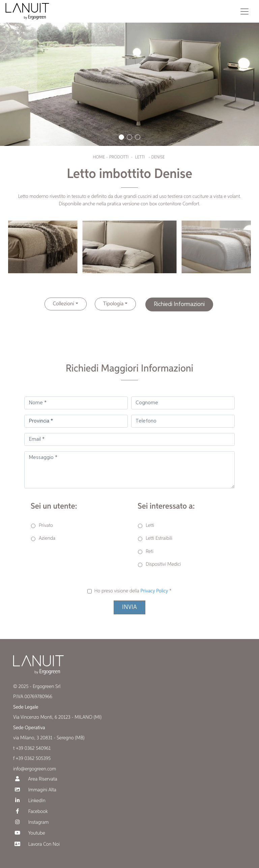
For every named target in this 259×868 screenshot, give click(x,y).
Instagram (31, 822)
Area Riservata (35, 779)
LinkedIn (29, 801)
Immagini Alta (35, 790)
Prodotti (119, 157)
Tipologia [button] (113, 304)
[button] (121, 137)
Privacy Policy (154, 591)
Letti (140, 157)
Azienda (47, 539)
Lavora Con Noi (36, 844)
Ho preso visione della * (133, 591)
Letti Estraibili (159, 539)
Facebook (31, 811)
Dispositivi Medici (163, 565)
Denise (158, 157)
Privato (46, 526)
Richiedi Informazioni (179, 304)
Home (99, 157)
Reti (150, 552)
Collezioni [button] (64, 304)
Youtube (29, 833)
